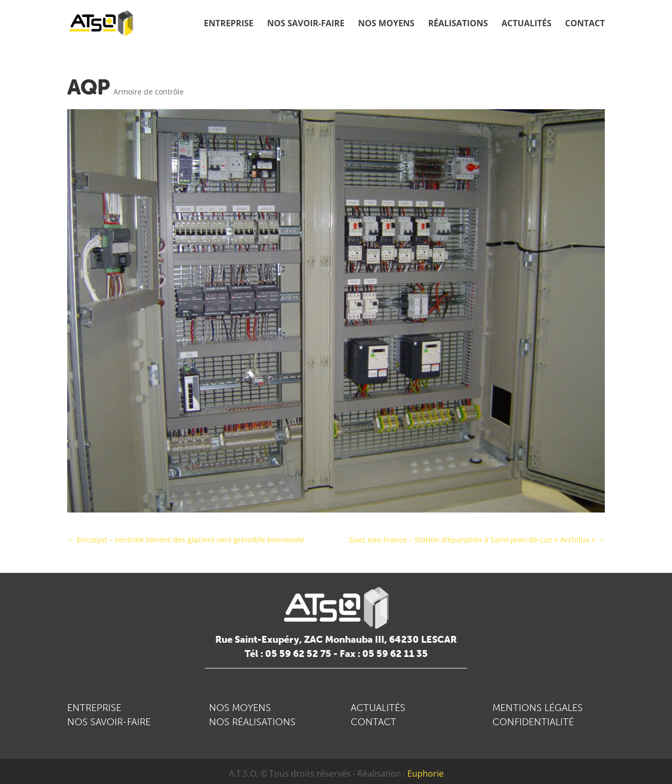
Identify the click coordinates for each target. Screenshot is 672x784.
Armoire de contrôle (149, 92)
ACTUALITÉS (378, 708)
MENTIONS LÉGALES (538, 708)
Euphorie (426, 773)
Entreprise (228, 24)
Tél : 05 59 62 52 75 (288, 654)
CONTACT (374, 722)
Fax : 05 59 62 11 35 (384, 654)
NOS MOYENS (240, 708)
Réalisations (458, 24)
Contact (585, 24)
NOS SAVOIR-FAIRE (109, 722)
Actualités (526, 24)
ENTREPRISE (94, 708)
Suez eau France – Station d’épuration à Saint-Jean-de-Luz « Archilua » (477, 540)
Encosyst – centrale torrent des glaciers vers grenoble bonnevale (186, 540)
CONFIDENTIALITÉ (533, 722)
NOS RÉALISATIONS (252, 722)
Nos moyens (386, 24)
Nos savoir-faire (306, 24)
